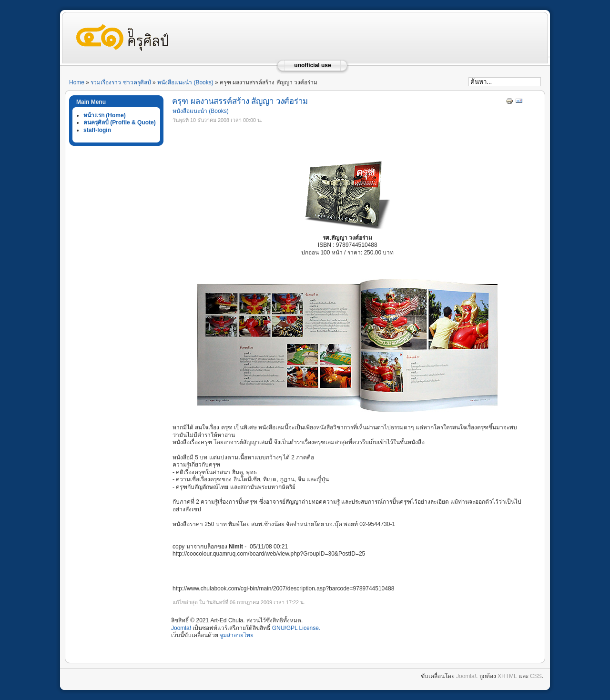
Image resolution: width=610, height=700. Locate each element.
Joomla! (181, 628)
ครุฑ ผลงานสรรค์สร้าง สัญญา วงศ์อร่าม (240, 101)
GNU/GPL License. (296, 628)
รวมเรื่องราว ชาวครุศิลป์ (121, 82)
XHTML (507, 676)
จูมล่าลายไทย (237, 635)
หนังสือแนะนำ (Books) (185, 82)
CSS (536, 676)
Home (77, 82)
